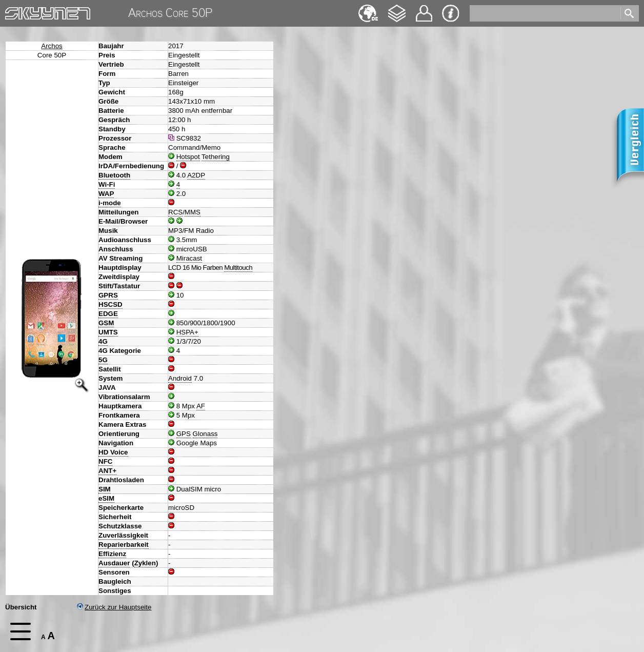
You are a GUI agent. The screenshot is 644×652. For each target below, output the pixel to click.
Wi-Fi (107, 184)
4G (103, 341)
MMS (193, 212)
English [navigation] (368, 8)
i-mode (110, 203)
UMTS (108, 332)
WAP (106, 194)
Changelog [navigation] (397, 8)
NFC (105, 461)
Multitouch (238, 268)
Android (180, 378)
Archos (52, 46)
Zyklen (145, 563)
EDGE (108, 314)
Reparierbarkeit (124, 545)
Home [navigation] (14, 11)
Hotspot (188, 157)
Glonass (205, 434)
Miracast (189, 258)
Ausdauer (114, 563)
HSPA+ (187, 332)
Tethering (216, 157)
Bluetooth (114, 175)
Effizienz (112, 554)
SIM (105, 489)
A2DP (196, 175)
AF (201, 406)
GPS (184, 434)
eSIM (106, 498)
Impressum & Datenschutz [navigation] (451, 13)
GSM (106, 323)
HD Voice (113, 452)
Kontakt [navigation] (424, 9)
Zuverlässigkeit (123, 535)
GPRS (108, 295)
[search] (544, 13)
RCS (175, 212)
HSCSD (110, 304)
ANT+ (107, 471)
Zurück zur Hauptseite (114, 607)
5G (103, 360)
